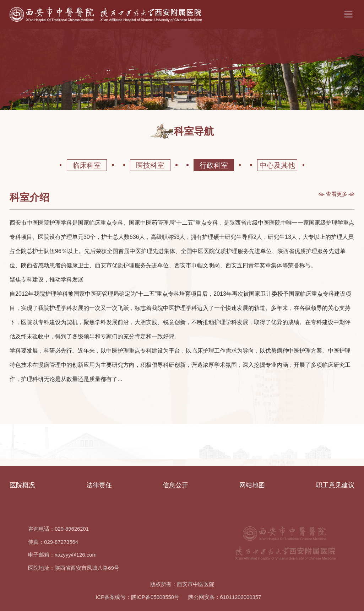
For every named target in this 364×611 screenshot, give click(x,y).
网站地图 (252, 485)
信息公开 (175, 485)
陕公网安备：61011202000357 (225, 597)
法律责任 (99, 485)
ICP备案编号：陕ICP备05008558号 (137, 597)
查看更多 (337, 194)
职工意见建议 (335, 485)
